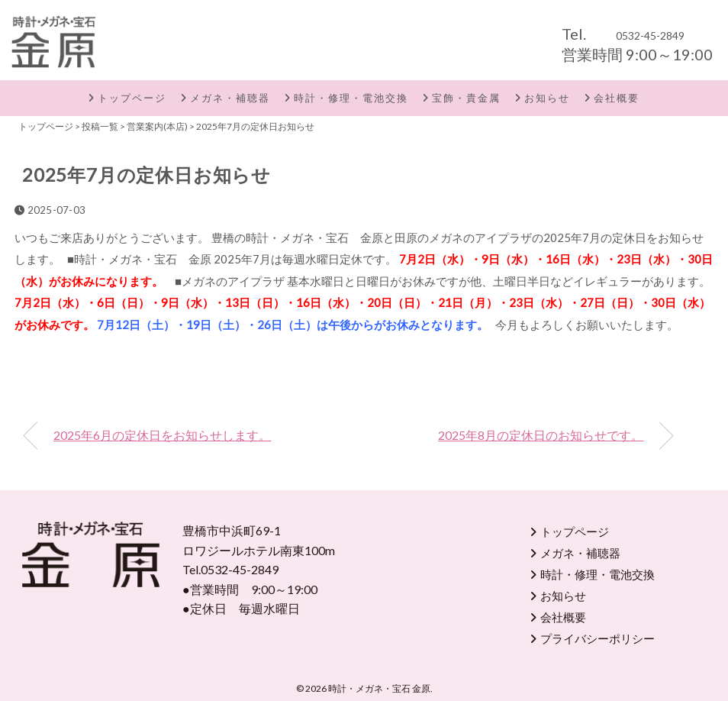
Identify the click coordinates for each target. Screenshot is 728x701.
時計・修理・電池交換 (351, 98)
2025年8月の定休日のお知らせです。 (541, 435)
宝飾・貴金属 (466, 98)
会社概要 (617, 98)
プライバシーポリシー (598, 638)
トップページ (132, 98)
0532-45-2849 (650, 36)
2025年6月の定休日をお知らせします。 (162, 435)
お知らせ (547, 98)
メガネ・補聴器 (230, 98)
